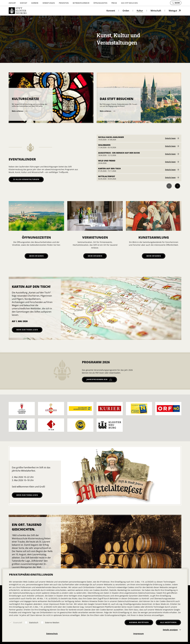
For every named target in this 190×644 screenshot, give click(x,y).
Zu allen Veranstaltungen (26, 179)
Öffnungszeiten (100, 3)
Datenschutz (52, 634)
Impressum (139, 634)
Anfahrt (12, 3)
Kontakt (24, 3)
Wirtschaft (156, 11)
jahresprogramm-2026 (99, 380)
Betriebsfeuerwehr (81, 3)
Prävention (64, 3)
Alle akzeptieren (168, 622)
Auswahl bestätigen (139, 622)
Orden (126, 11)
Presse (114, 3)
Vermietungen (49, 3)
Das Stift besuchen (129, 3)
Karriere (35, 3)
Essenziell (18, 623)
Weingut (173, 11)
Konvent (111, 11)
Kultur (140, 11)
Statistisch (34, 623)
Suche (176, 3)
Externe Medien (52, 623)
